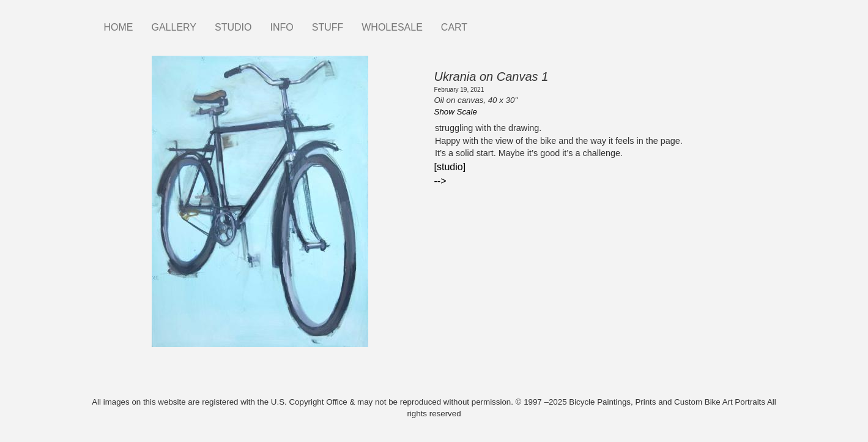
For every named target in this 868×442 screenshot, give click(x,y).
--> (440, 181)
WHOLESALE (392, 27)
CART (454, 27)
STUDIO (233, 27)
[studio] (450, 167)
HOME (119, 27)
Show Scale (456, 112)
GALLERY (174, 27)
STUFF (328, 27)
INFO (281, 27)
